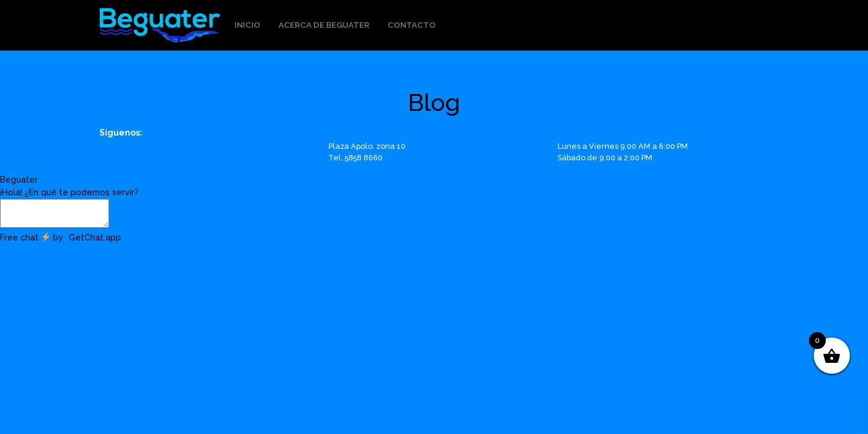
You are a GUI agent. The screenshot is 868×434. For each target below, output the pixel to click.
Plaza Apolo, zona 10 (367, 146)
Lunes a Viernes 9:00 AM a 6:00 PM (623, 146)
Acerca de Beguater (324, 25)
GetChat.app (95, 237)
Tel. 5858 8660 (356, 158)
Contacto (412, 25)
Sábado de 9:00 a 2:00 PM (605, 158)
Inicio (247, 25)
